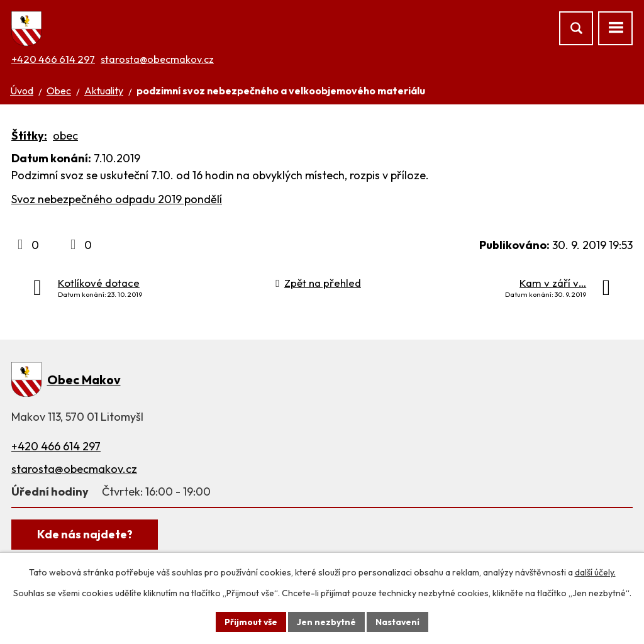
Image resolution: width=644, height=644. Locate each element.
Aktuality (104, 91)
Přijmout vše (251, 621)
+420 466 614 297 (53, 59)
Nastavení (398, 621)
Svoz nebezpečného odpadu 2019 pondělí (117, 199)
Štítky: (29, 136)
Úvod (22, 91)
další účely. (595, 572)
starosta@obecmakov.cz (157, 59)
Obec (59, 91)
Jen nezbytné (326, 621)
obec (65, 136)
